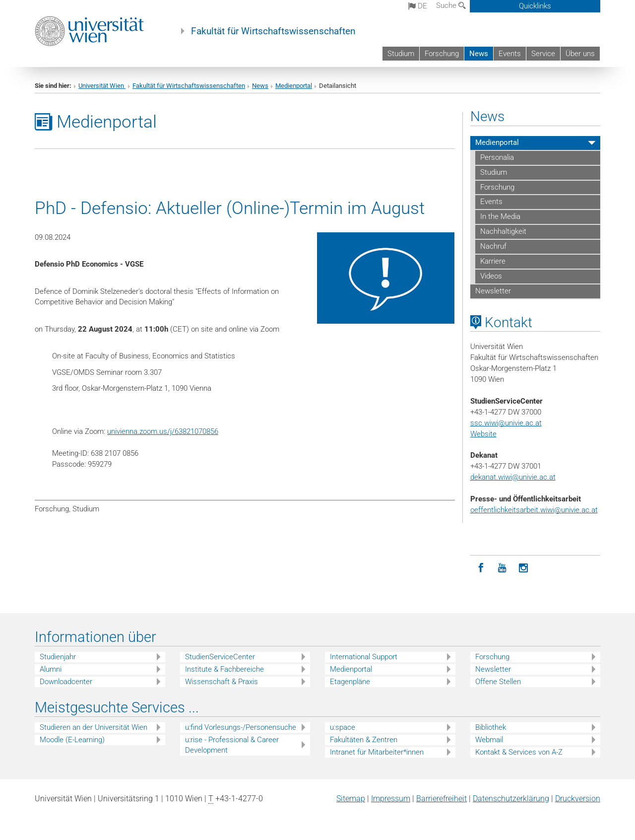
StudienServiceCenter (220, 657)
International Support (364, 657)
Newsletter (493, 291)
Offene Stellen (498, 682)
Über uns (580, 54)
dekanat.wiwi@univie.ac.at (513, 477)
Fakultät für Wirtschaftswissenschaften (273, 31)
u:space (343, 727)
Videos (491, 276)
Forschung (442, 54)
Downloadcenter (66, 682)
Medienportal (294, 86)
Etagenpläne (350, 682)
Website (483, 434)
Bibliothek (491, 727)
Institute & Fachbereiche (224, 669)
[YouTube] (502, 568)
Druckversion (578, 799)
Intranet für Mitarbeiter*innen (377, 752)
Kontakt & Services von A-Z (519, 752)
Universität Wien (102, 86)
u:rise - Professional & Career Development (232, 745)
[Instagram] (524, 568)
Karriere (493, 261)
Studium (401, 54)
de (418, 6)
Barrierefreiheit (442, 799)
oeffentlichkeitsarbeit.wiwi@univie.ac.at (534, 510)
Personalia (497, 157)
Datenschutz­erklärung (511, 799)
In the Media (500, 216)
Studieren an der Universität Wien (94, 727)
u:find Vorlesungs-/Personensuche (241, 727)
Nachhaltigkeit (503, 231)
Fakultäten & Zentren (364, 740)
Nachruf (493, 246)
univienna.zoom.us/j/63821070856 (163, 431)
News (479, 54)
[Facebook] (481, 568)
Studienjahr (58, 657)
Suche (451, 5)
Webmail (489, 740)
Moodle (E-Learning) (72, 740)
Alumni (51, 669)
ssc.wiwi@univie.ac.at (506, 423)
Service (543, 54)
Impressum (391, 799)
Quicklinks (535, 6)
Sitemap (351, 799)
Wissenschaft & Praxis (222, 682)
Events (510, 54)
